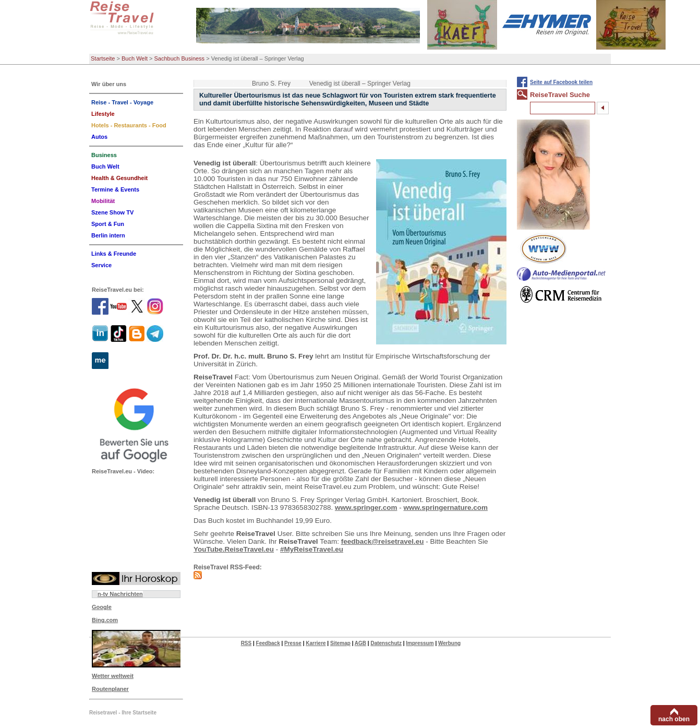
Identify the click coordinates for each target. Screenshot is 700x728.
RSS (246, 643)
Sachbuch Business (180, 58)
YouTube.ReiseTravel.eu (234, 549)
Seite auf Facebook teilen (561, 82)
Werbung (449, 643)
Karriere (316, 643)
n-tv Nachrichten (120, 594)
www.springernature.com (445, 508)
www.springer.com (366, 508)
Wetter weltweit (113, 676)
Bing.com (105, 620)
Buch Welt (135, 58)
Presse (293, 643)
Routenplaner (110, 689)
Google (102, 607)
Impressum (420, 643)
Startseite (103, 58)
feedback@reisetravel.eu (383, 541)
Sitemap (340, 643)
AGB (360, 643)
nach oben (674, 719)
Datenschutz (386, 643)
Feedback (268, 643)
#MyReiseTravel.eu (312, 549)
